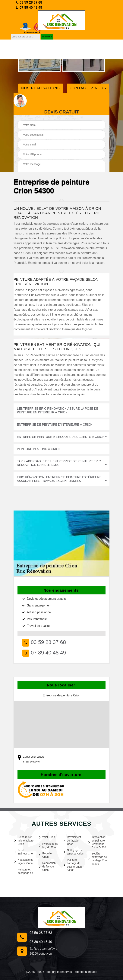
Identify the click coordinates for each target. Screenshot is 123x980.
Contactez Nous (88, 88)
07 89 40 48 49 (29, 8)
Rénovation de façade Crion (47, 866)
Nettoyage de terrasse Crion (74, 852)
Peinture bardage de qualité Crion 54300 (73, 865)
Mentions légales (86, 972)
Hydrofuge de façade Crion (49, 845)
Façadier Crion (46, 855)
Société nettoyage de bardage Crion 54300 (98, 859)
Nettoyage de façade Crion (24, 861)
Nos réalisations (41, 88)
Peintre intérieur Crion (24, 852)
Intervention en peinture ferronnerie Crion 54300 (97, 842)
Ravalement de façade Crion (72, 840)
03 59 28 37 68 (29, 2)
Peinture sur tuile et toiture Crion (24, 840)
